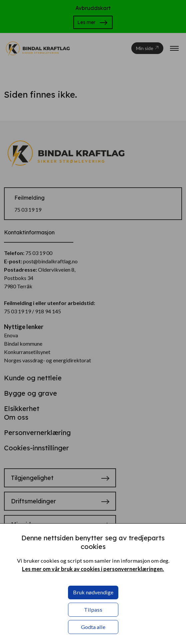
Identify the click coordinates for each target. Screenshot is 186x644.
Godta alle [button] (93, 627)
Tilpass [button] (93, 609)
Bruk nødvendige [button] (93, 592)
